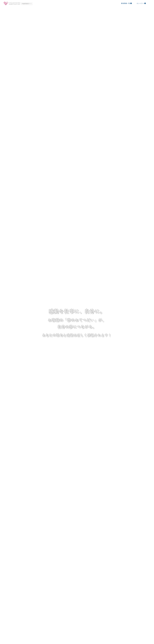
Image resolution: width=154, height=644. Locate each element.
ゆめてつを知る (65, 3)
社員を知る (91, 3)
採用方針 (103, 3)
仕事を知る (79, 3)
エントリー (141, 3)
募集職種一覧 (126, 3)
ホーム (52, 3)
